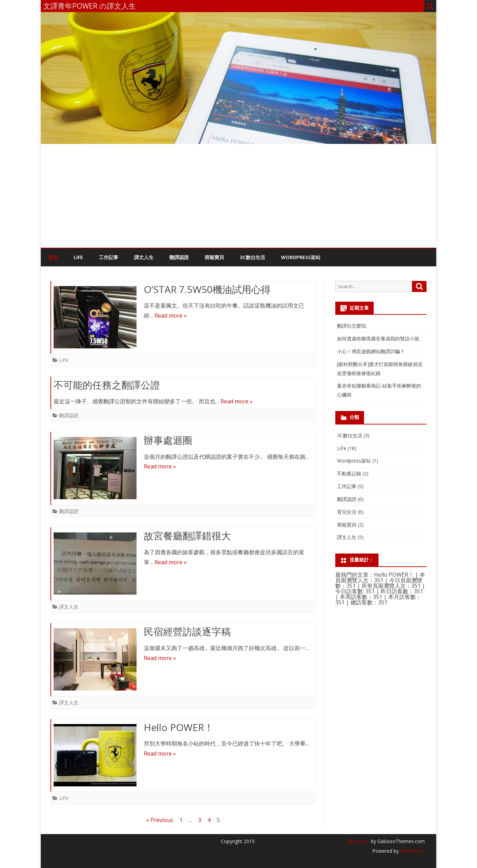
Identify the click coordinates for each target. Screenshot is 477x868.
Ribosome (358, 841)
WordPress (412, 851)
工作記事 (109, 257)
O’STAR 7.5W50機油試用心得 (207, 289)
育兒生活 (347, 512)
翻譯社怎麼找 (352, 326)
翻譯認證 (179, 257)
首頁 (53, 257)
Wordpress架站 (354, 461)
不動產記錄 (349, 473)
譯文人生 (144, 257)
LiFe (78, 257)
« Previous (160, 820)
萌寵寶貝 (214, 257)
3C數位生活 (252, 257)
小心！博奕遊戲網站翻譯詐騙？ (371, 351)
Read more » (171, 316)
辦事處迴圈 (168, 440)
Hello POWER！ (179, 727)
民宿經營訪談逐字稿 (187, 631)
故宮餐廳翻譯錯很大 (187, 536)
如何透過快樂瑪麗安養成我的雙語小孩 (378, 339)
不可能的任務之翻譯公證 (107, 385)
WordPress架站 (301, 257)
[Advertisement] (238, 196)
